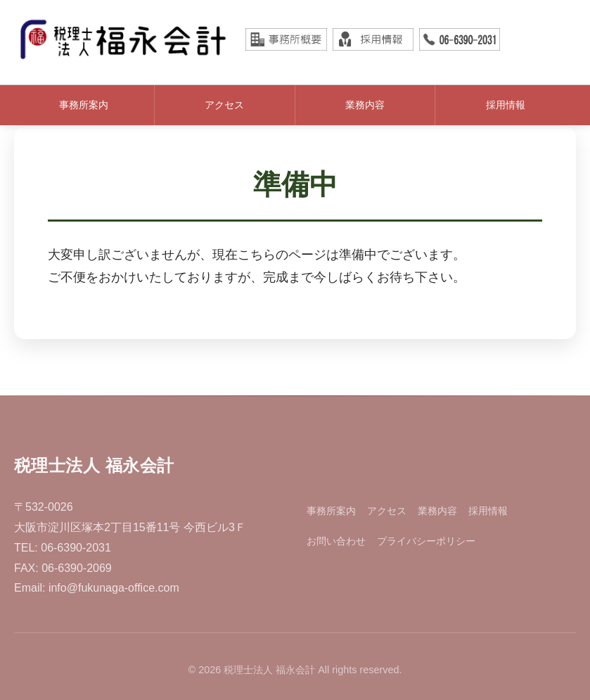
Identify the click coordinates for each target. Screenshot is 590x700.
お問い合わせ (336, 541)
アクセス (224, 105)
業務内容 (365, 105)
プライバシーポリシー (426, 541)
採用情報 (506, 105)
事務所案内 (84, 105)
